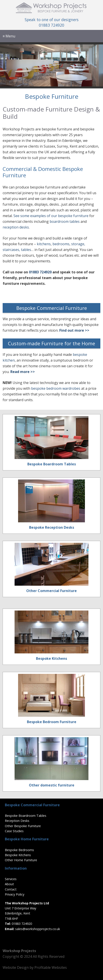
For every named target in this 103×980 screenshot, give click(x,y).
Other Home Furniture (21, 860)
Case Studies (14, 831)
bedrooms (61, 244)
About (9, 884)
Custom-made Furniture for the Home (51, 343)
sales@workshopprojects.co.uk (38, 929)
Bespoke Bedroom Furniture (52, 722)
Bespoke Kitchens (51, 658)
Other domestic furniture (52, 785)
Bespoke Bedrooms (19, 850)
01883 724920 (51, 25)
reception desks (16, 227)
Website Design (16, 967)
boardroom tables (65, 221)
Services (11, 879)
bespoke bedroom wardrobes (56, 388)
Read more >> (23, 372)
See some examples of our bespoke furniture (51, 216)
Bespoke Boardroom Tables (52, 464)
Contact (11, 889)
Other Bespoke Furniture (23, 826)
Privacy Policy (15, 894)
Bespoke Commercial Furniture (52, 308)
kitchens (44, 244)
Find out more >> (74, 330)
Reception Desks (17, 821)
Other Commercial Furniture (51, 591)
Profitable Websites (51, 967)
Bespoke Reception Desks (52, 527)
